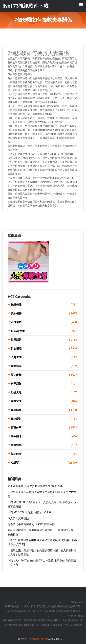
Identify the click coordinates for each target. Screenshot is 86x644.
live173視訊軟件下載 (37, 639)
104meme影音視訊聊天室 (17, 611)
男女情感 (45, 349)
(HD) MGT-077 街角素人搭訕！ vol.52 (29, 512)
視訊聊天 (45, 454)
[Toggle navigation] (81, 4)
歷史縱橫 (45, 375)
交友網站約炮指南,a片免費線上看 (22, 625)
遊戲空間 (45, 401)
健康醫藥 (45, 445)
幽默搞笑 (45, 366)
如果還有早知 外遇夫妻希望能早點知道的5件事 (35, 486)
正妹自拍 (45, 322)
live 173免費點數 (73, 625)
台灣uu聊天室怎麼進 (52, 625)
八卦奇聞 (45, 357)
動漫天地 (45, 392)
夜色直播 (38, 611)
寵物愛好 (45, 419)
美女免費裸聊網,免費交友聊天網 (64, 606)
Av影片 (45, 463)
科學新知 (45, 384)
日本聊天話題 (38, 606)
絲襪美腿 (45, 305)
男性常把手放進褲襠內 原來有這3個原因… (32, 524)
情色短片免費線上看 (72, 620)
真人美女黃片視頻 (18, 518)
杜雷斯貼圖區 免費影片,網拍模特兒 (42, 620)
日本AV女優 (45, 331)
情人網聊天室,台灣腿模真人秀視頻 (62, 611)
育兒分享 (45, 428)
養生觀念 (45, 436)
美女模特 (45, 313)
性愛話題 (45, 340)
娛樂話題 (45, 410)
